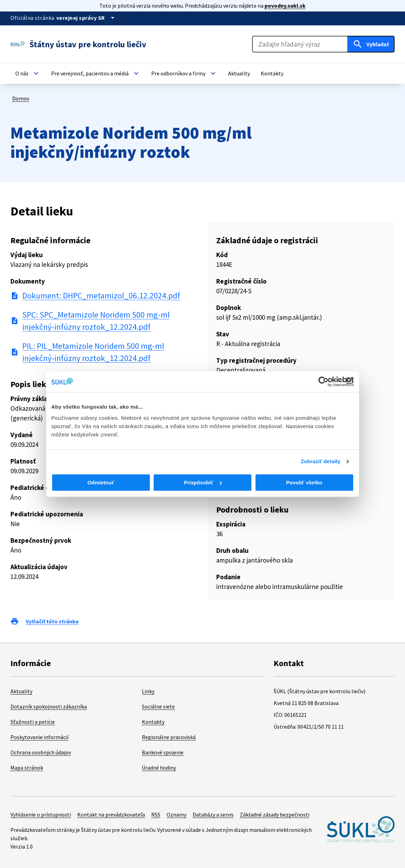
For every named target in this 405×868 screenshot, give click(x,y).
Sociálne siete (158, 706)
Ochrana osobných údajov (41, 752)
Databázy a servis (213, 814)
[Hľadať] (371, 44)
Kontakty (153, 722)
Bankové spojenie (163, 752)
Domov (21, 98)
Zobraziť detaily (321, 461)
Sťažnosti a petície (33, 722)
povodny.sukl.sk (285, 6)
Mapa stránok (27, 768)
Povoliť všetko (304, 482)
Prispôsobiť (203, 482)
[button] (28, 73)
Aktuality (21, 691)
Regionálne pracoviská (169, 737)
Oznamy (176, 814)
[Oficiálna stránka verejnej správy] (87, 18)
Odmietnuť (101, 482)
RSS (156, 814)
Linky (148, 691)
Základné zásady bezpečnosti (275, 814)
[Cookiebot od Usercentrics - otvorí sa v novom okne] (323, 382)
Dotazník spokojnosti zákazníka (49, 706)
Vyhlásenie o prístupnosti (41, 814)
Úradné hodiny (159, 768)
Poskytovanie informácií (39, 737)
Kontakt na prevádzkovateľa (111, 814)
